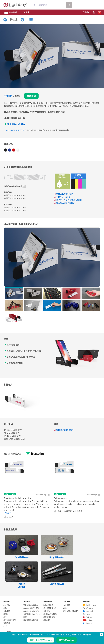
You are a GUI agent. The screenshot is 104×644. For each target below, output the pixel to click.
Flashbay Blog (90, 605)
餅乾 (65, 608)
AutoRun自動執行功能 (32, 611)
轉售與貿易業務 (49, 617)
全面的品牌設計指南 (65, 194)
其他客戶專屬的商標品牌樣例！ (69, 200)
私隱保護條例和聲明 (71, 611)
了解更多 (8, 513)
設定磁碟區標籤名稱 (31, 620)
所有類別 (11, 12)
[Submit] (35, 5)
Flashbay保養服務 (50, 614)
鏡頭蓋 (6, 614)
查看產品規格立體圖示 (66, 203)
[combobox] (49, 5)
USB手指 (26, 12)
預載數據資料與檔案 (31, 605)
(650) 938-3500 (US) (92, 635)
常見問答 (47, 611)
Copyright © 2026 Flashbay (89, 638)
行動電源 (7, 611)
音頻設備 (7, 623)
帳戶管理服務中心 (50, 608)
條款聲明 (67, 605)
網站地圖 (47, 620)
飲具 (5, 608)
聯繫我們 (86, 12)
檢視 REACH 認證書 (64, 430)
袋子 (5, 617)
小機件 (6, 626)
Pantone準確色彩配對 (31, 608)
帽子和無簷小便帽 (10, 620)
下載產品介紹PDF (63, 197)
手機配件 (8, 96)
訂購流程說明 (48, 605)
